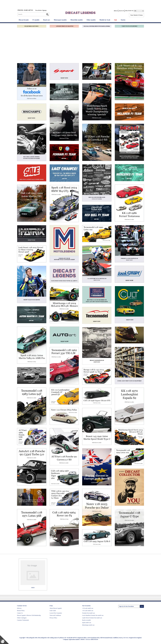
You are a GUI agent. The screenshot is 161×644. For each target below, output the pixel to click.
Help (116, 11)
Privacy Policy (53, 618)
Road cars (47, 20)
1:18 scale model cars (88, 608)
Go (47, 14)
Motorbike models (77, 20)
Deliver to (129, 11)
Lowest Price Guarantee (56, 613)
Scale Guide (53, 611)
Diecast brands (24, 20)
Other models (91, 20)
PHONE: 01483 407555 (25, 10)
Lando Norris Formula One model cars (92, 618)
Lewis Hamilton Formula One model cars (93, 615)
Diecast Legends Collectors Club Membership (29, 615)
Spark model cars (87, 623)
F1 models (36, 20)
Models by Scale (105, 20)
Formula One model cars (89, 613)
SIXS (33, 588)
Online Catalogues (22, 618)
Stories (123, 20)
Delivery (19, 608)
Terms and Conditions (55, 615)
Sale (116, 20)
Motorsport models (60, 20)
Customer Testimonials (23, 620)
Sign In (121, 11)
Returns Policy (21, 611)
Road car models (86, 620)
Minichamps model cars (88, 625)
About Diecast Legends (56, 608)
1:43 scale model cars (88, 611)
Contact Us (20, 613)
